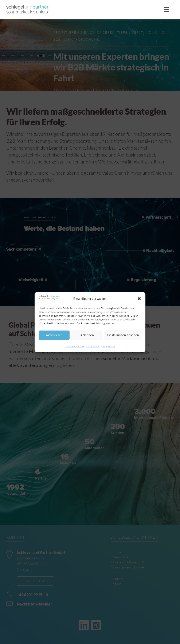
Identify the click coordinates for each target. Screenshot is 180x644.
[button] (139, 299)
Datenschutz (93, 346)
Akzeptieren (54, 335)
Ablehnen (87, 335)
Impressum (109, 346)
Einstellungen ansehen (123, 335)
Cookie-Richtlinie (75, 346)
